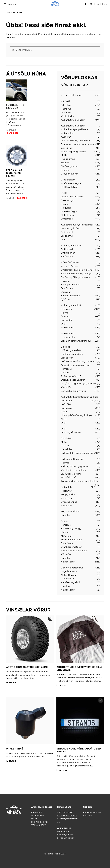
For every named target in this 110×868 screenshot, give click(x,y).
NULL (64, 419)
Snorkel (65, 163)
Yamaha (65, 515)
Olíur (64, 324)
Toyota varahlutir (70, 511)
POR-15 (65, 446)
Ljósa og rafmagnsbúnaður (76, 341)
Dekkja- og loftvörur (72, 197)
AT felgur (66, 105)
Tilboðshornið (69, 477)
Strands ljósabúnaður (73, 380)
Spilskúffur (67, 236)
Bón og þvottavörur (72, 568)
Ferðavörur (67, 256)
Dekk (64, 193)
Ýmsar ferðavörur (71, 296)
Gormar (65, 316)
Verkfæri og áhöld (71, 582)
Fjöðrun (65, 299)
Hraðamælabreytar (71, 183)
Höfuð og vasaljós (71, 350)
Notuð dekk (67, 215)
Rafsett (65, 372)
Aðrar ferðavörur (70, 262)
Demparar (66, 309)
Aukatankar (67, 133)
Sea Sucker (67, 288)
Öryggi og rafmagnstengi (75, 365)
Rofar (64, 411)
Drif (63, 239)
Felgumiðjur (68, 200)
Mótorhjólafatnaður (72, 540)
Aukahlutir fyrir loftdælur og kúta (79, 397)
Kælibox (66, 281)
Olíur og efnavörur (71, 432)
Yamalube (66, 449)
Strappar (66, 292)
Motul (64, 442)
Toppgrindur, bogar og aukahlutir (80, 481)
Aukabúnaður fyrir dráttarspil (77, 225)
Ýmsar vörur (68, 562)
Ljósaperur (67, 358)
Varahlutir (66, 506)
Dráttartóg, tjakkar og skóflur (77, 270)
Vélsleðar (66, 554)
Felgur (65, 204)
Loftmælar (67, 408)
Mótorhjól (66, 536)
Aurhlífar (66, 137)
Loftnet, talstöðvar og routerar (78, 361)
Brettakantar (68, 180)
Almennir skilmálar (92, 812)
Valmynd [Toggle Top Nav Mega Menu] (10, 4)
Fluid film (66, 438)
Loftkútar (66, 404)
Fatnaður (66, 109)
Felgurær (66, 208)
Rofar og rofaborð (71, 376)
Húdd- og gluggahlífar (74, 152)
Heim (8, 13)
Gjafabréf (66, 112)
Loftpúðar (66, 320)
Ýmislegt (66, 586)
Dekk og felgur (69, 187)
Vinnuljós (66, 387)
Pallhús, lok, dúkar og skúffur (77, 453)
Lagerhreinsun (69, 571)
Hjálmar (65, 532)
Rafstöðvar (67, 543)
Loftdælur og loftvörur (73, 391)
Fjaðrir (64, 313)
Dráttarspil (67, 219)
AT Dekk (66, 101)
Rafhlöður (66, 369)
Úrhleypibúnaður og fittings (76, 415)
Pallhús (65, 463)
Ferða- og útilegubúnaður (75, 277)
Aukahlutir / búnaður (73, 120)
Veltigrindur (68, 116)
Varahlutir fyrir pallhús (73, 470)
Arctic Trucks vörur (72, 95)
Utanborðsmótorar (71, 547)
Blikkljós (65, 347)
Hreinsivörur (68, 327)
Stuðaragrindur (69, 166)
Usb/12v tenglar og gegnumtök (78, 383)
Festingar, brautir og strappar (77, 144)
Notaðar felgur (69, 211)
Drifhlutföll (67, 249)
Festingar (66, 491)
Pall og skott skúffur (72, 459)
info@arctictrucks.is (67, 815)
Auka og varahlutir (71, 245)
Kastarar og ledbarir (72, 354)
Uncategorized (69, 502)
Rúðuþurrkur (68, 159)
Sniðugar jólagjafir (71, 474)
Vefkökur (88, 815)
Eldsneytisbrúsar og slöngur (77, 273)
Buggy (65, 521)
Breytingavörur (69, 174)
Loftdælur (66, 401)
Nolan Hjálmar (69, 575)
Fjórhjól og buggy (71, 528)
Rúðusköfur (67, 579)
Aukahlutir (67, 487)
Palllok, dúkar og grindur (75, 466)
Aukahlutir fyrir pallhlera (74, 129)
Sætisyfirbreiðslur (71, 284)
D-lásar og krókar (71, 228)
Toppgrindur (68, 494)
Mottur (65, 155)
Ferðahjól (66, 525)
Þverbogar (67, 498)
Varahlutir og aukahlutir (74, 551)
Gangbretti (67, 148)
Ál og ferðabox (69, 266)
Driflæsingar (68, 253)
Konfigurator (68, 337)
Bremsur (66, 170)
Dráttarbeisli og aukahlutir (75, 140)
